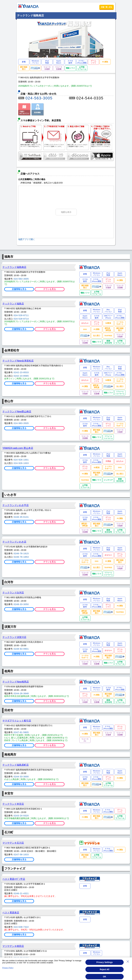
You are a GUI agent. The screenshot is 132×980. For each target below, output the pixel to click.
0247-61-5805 (21, 732)
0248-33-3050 (21, 604)
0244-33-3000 (21, 777)
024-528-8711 (21, 315)
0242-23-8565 (21, 376)
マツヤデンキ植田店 (13, 946)
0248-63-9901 (21, 649)
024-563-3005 (39, 98)
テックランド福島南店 (14, 267)
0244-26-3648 (21, 693)
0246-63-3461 (21, 958)
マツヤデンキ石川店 (13, 843)
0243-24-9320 (21, 816)
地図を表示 (66, 212)
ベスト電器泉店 (11, 912)
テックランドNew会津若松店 (18, 361)
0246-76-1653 (21, 557)
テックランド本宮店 (13, 804)
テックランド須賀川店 (14, 637)
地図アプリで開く (27, 239)
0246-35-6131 (21, 517)
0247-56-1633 (21, 855)
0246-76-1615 (21, 553)
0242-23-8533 (21, 372)
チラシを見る (50, 289)
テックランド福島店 (13, 304)
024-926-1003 (21, 463)
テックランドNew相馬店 (16, 682)
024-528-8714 (21, 319)
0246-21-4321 (21, 893)
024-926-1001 (21, 460)
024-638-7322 (21, 927)
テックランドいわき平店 (16, 505)
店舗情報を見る (19, 289)
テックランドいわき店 (14, 542)
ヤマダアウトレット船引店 (17, 721)
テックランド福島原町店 (16, 765)
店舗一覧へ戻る (107, 7)
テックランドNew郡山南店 (17, 411)
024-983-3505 (21, 423)
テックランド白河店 (13, 593)
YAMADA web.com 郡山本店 (18, 448)
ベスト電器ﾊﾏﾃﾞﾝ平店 (14, 879)
